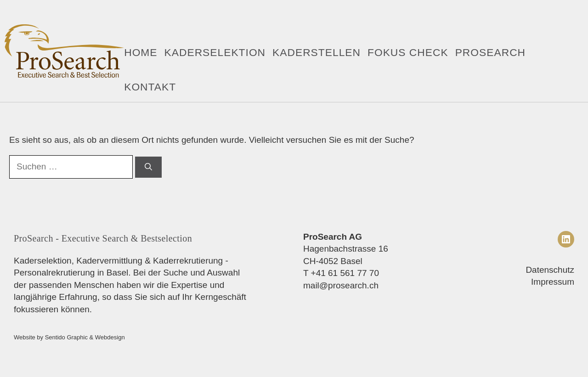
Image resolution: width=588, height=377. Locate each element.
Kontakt (150, 87)
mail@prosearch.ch (341, 285)
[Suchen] (148, 167)
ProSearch (490, 52)
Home (141, 52)
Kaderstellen (317, 52)
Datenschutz (550, 270)
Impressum (553, 282)
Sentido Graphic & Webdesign (85, 337)
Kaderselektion (215, 52)
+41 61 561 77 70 (345, 273)
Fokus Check (408, 52)
